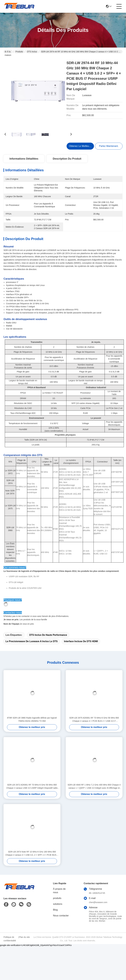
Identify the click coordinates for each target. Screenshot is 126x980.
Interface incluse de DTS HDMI (81, 647)
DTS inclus (32, 52)
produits (57, 904)
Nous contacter (61, 921)
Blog (55, 915)
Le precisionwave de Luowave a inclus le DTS (32, 647)
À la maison (8, 52)
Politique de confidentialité (10, 944)
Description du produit (67, 159)
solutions (58, 909)
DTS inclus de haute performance (48, 640)
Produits (19, 52)
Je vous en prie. (19, 629)
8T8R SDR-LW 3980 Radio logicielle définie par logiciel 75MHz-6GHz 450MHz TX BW (32, 725)
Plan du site (24, 943)
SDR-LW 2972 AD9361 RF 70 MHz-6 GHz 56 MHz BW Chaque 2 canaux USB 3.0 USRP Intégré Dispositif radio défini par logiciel (32, 792)
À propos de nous (59, 896)
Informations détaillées (24, 159)
